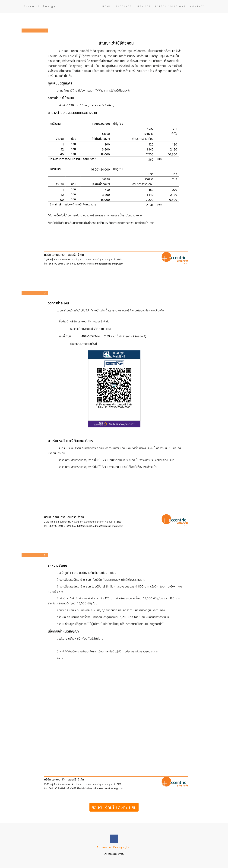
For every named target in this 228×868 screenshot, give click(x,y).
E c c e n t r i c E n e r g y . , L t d (114, 847)
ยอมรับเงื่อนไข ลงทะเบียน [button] (114, 807)
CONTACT (197, 6)
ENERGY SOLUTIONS (170, 6)
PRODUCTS (124, 6)
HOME (107, 6)
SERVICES (144, 6)
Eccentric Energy (40, 6)
